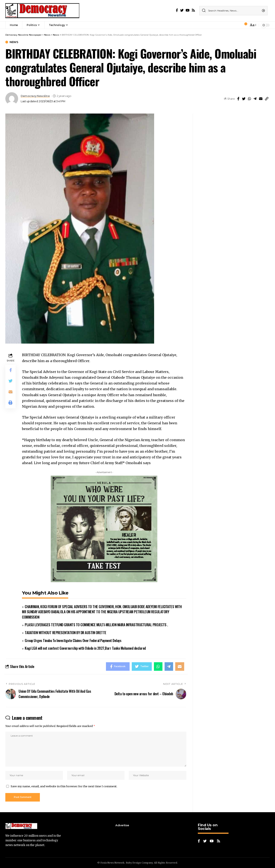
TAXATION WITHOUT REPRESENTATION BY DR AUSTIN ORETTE (66, 633)
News (14, 42)
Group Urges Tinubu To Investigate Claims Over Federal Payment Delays (73, 640)
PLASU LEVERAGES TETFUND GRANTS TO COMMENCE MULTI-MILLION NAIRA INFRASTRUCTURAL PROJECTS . (96, 625)
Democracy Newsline (35, 96)
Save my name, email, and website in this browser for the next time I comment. (64, 786)
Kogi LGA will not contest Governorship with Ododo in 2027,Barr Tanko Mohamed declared (85, 648)
